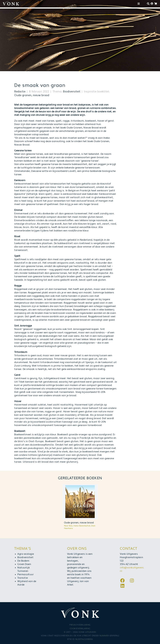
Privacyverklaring (80, 625)
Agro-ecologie (26, 554)
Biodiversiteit (72, 92)
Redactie (20, 92)
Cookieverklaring (80, 629)
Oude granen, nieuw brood (32, 95)
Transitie (23, 578)
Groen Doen (24, 564)
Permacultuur (25, 575)
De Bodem (23, 561)
